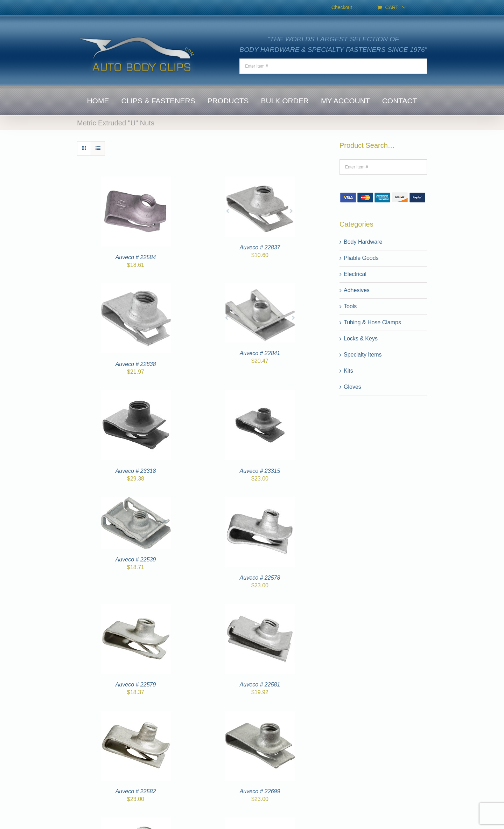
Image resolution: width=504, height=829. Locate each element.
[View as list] (98, 148)
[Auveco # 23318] (136, 394)
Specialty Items (363, 355)
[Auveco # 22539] (136, 501)
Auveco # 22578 (260, 578)
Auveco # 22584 (136, 257)
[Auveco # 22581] (260, 608)
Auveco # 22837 (260, 247)
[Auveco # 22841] (260, 287)
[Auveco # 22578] (260, 501)
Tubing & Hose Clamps (372, 322)
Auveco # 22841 (260, 353)
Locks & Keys (361, 338)
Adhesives (357, 290)
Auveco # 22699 (260, 791)
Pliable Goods (361, 258)
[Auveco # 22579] (136, 608)
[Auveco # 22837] (260, 181)
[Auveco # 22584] (136, 181)
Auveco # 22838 (136, 364)
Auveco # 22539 (136, 559)
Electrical (355, 274)
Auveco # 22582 (136, 791)
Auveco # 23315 (260, 471)
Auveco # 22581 (260, 685)
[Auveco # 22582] (136, 715)
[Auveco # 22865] (260, 821)
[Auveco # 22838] (136, 287)
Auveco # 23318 (136, 471)
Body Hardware (363, 242)
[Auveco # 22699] (260, 715)
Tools (350, 306)
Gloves (352, 387)
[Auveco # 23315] (260, 394)
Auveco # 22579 (136, 685)
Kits (348, 371)
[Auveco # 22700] (136, 821)
